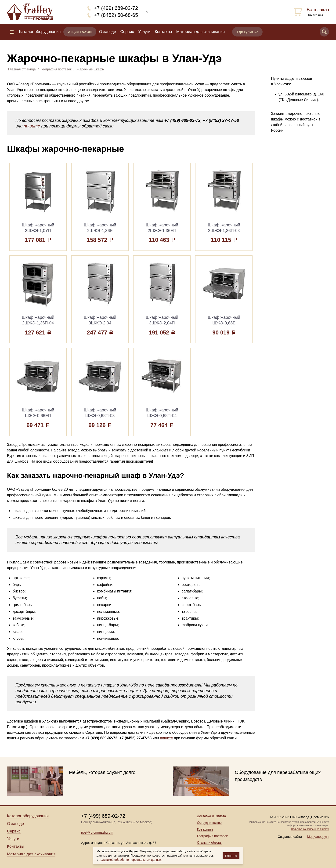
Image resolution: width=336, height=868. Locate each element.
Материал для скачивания (201, 32)
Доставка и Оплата (211, 816)
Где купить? (247, 32)
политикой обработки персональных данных (130, 860)
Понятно (231, 856)
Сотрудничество (209, 823)
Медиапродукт (318, 837)
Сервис (127, 32)
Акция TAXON (80, 32)
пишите (32, 126)
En (146, 12)
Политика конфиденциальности (310, 829)
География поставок (56, 69)
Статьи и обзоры (210, 843)
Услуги (144, 32)
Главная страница (22, 69)
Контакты (163, 32)
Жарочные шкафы (90, 69)
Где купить (205, 829)
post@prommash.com (97, 832)
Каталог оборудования (40, 32)
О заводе (108, 32)
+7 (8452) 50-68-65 (116, 15)
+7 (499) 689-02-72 (116, 8)
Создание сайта (290, 837)
